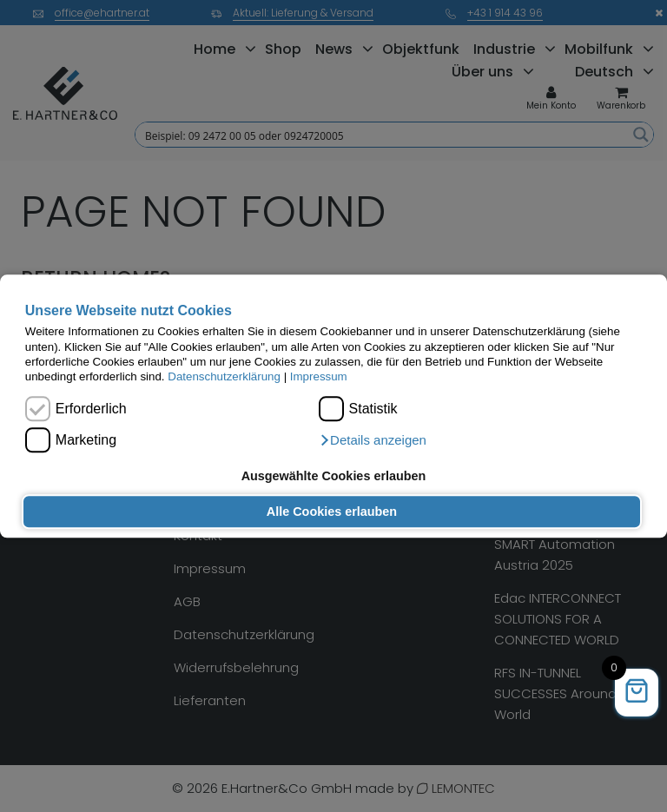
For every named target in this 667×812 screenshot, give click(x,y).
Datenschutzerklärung (224, 377)
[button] (373, 440)
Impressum (319, 377)
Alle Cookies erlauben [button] (332, 512)
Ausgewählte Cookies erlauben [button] (334, 476)
